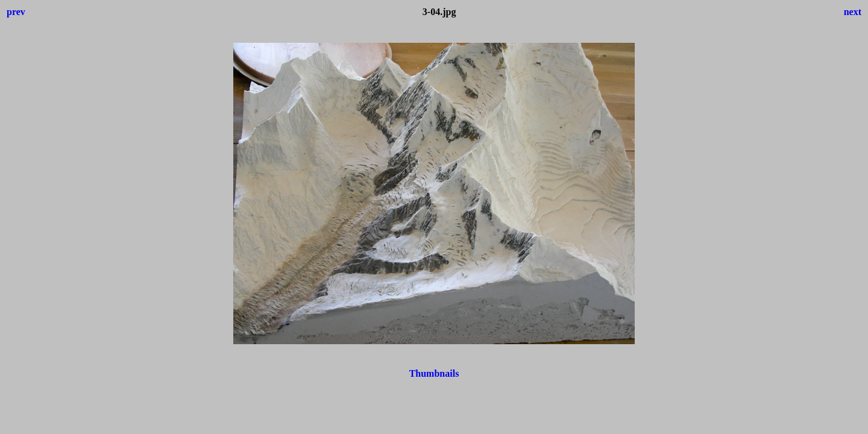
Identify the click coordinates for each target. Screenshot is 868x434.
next (853, 12)
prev (16, 12)
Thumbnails (434, 373)
